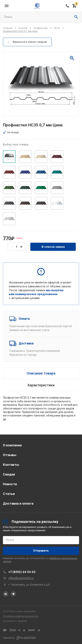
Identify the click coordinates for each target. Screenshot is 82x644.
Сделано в (20, 638)
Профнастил (41, 28)
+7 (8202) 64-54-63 (22, 572)
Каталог (23, 28)
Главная (8, 28)
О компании (12, 445)
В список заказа (53, 247)
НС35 (57, 28)
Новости (10, 484)
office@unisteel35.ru (21, 578)
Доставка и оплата (18, 503)
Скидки (9, 474)
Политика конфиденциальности (21, 616)
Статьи (9, 494)
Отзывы (10, 455)
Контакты (11, 465)
